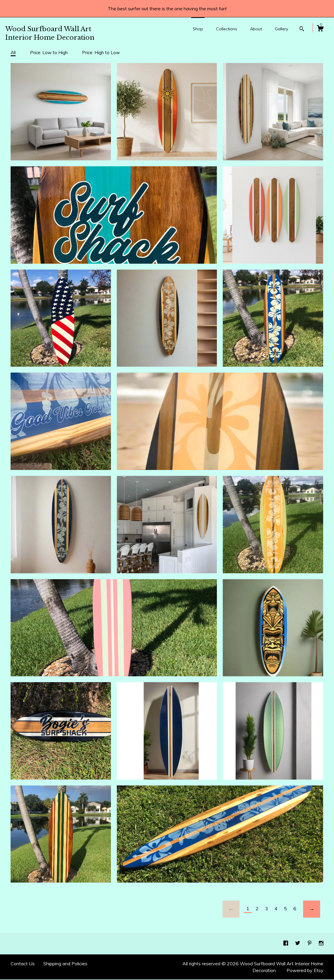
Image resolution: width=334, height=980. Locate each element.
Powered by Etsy (305, 970)
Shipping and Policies (65, 964)
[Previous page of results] (231, 909)
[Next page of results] (312, 909)
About (256, 29)
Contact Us (23, 964)
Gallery (281, 29)
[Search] (302, 29)
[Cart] (320, 29)
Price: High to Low (101, 53)
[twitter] (298, 943)
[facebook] (286, 943)
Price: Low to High (49, 53)
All (13, 53)
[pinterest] (310, 943)
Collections (227, 29)
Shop (198, 29)
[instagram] (321, 943)
